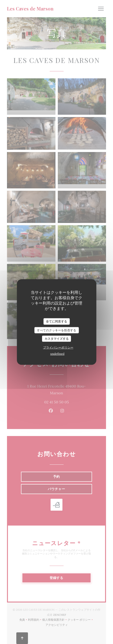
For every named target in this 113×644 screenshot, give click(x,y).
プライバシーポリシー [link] (58, 347)
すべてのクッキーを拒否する (56, 330)
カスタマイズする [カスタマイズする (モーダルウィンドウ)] (57, 339)
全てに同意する (56, 321)
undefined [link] (57, 354)
